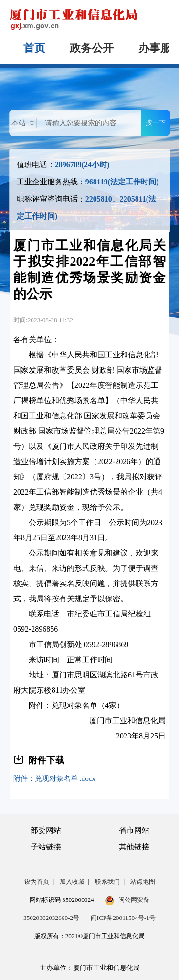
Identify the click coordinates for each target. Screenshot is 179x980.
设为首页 (37, 882)
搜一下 (156, 122)
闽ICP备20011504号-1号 (123, 918)
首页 (34, 48)
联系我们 (107, 882)
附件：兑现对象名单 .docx (54, 778)
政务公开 (92, 48)
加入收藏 (72, 882)
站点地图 (143, 882)
